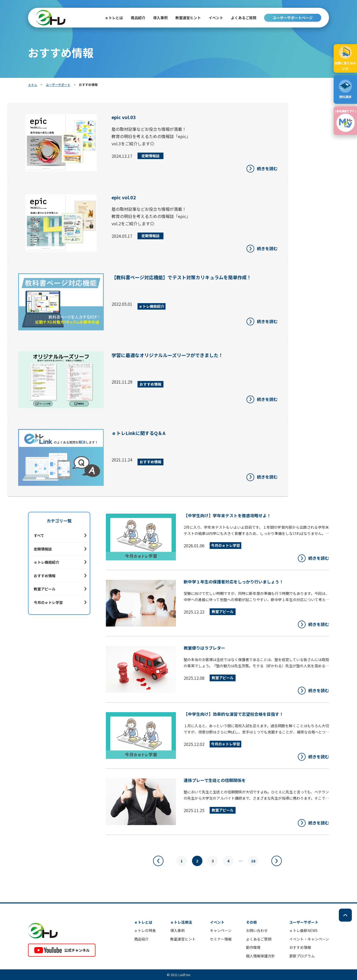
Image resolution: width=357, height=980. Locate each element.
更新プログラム (302, 956)
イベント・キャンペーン (309, 939)
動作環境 (253, 947)
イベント (216, 18)
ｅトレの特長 (145, 930)
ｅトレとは (114, 18)
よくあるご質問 (244, 18)
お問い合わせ (257, 930)
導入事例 (160, 18)
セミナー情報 (221, 939)
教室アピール (45, 589)
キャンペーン (221, 930)
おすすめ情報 (45, 576)
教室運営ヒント (188, 18)
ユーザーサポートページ (293, 18)
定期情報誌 (43, 549)
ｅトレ (33, 84)
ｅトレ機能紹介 (46, 562)
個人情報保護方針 (260, 956)
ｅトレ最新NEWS (303, 930)
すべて (39, 535)
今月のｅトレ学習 (48, 602)
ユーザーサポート (58, 84)
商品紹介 (141, 939)
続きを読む (267, 168)
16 (253, 861)
